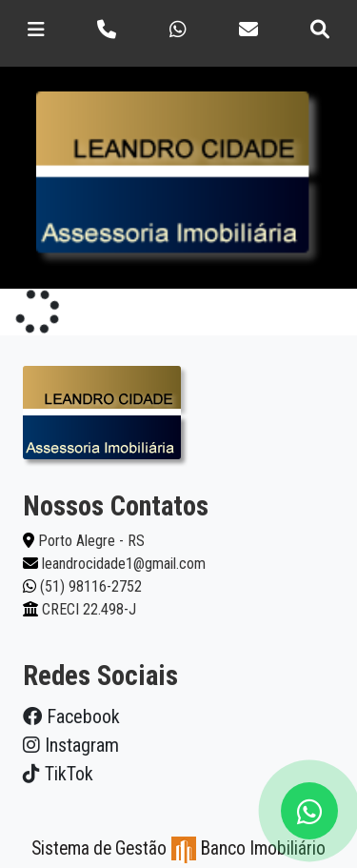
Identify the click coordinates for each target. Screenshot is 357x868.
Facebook (71, 717)
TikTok (58, 774)
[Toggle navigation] (36, 30)
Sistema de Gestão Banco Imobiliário (178, 848)
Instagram (71, 745)
